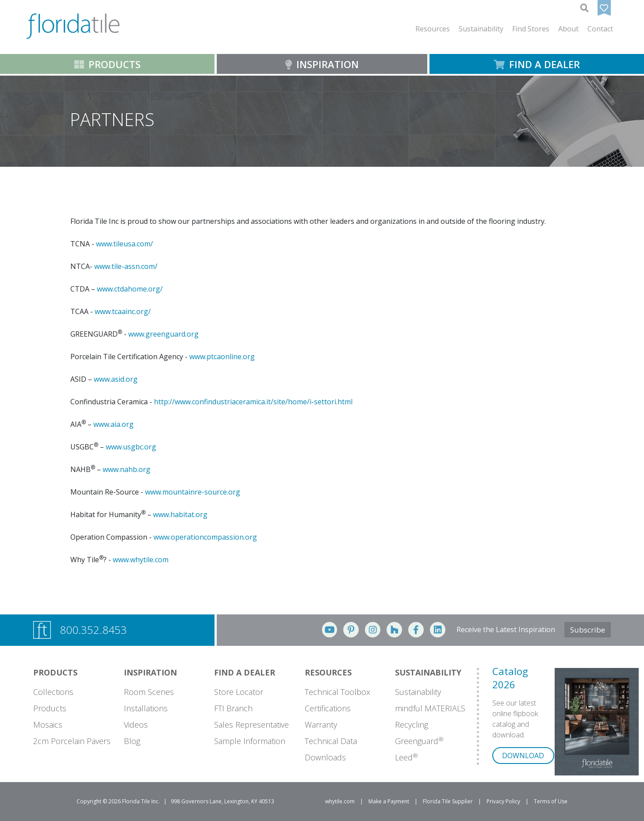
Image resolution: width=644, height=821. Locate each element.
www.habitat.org (180, 514)
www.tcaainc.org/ (123, 311)
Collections (53, 692)
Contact (600, 29)
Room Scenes (149, 692)
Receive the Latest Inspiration (506, 629)
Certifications (328, 708)
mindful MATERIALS (430, 708)
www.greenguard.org (163, 334)
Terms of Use (551, 801)
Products (50, 708)
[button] (433, 29)
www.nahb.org (126, 469)
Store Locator (239, 692)
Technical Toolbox (337, 692)
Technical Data (331, 741)
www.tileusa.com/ (125, 244)
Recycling (412, 725)
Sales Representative (251, 725)
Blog (132, 741)
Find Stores (531, 29)
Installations (146, 708)
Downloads (325, 757)
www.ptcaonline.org (222, 357)
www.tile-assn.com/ (126, 266)
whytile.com (340, 801)
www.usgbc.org (131, 447)
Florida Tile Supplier (448, 801)
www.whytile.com (141, 560)
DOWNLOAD (523, 756)
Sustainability (418, 692)
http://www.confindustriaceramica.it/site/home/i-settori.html (253, 402)
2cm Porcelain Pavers (72, 741)
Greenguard (419, 741)
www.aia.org (113, 424)
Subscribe (588, 630)
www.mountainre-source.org (193, 492)
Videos (136, 725)
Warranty (321, 725)
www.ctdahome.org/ (130, 289)
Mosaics (48, 725)
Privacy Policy (503, 801)
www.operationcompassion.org (205, 537)
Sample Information (250, 741)
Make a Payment (389, 801)
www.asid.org (116, 379)
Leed (406, 757)
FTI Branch (233, 708)
